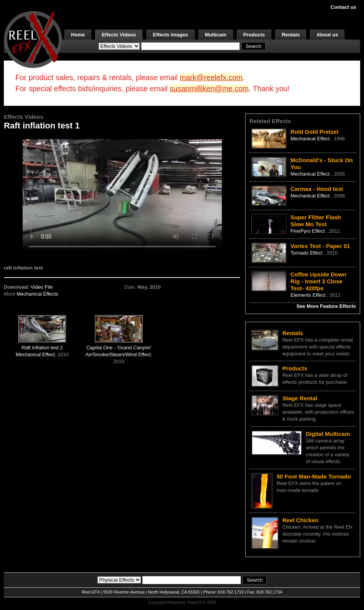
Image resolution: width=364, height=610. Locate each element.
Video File (42, 287)
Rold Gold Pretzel (314, 132)
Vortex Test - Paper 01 (320, 246)
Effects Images (171, 35)
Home (78, 35)
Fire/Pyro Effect (308, 231)
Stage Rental (300, 398)
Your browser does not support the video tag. (122, 195)
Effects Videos (119, 35)
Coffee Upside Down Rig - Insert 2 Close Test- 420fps (318, 281)
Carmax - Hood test (317, 189)
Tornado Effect (307, 253)
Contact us (344, 7)
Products (254, 35)
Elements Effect (308, 295)
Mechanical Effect (35, 354)
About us (327, 35)
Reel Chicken (300, 520)
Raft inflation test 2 (42, 348)
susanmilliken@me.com (209, 89)
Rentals (291, 35)
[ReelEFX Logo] (33, 39)
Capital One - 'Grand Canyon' (119, 348)
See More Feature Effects (326, 306)
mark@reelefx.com (211, 77)
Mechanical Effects (37, 294)
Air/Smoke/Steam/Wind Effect (118, 354)
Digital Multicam (328, 434)
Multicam (216, 35)
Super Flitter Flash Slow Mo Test (316, 221)
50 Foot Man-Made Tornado (314, 476)
